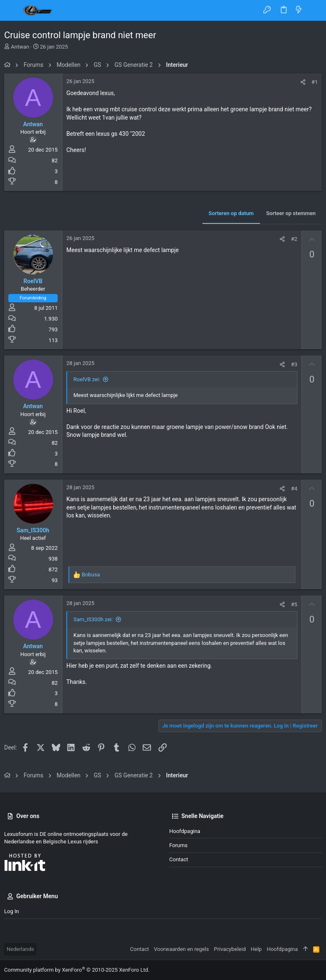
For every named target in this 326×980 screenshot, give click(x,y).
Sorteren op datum (231, 213)
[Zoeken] (314, 10)
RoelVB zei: (87, 379)
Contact (179, 859)
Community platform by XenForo (77, 970)
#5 (294, 604)
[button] (12, 10)
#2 (294, 239)
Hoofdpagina (185, 831)
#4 (294, 489)
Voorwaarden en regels (181, 949)
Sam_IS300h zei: (93, 619)
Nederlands (20, 949)
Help (257, 949)
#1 (315, 82)
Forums (178, 845)
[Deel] (303, 82)
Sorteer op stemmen (291, 213)
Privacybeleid (230, 949)
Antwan (20, 47)
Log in (12, 911)
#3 (294, 364)
